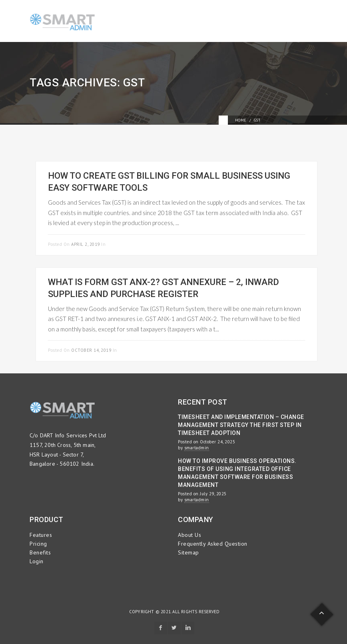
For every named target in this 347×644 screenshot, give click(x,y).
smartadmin (197, 448)
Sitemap (188, 552)
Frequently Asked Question (213, 544)
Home (241, 120)
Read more (292, 243)
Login (37, 561)
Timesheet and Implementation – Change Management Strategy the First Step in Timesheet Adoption (241, 425)
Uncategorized (137, 350)
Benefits (40, 552)
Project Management (132, 244)
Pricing (38, 544)
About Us (189, 535)
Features (41, 535)
